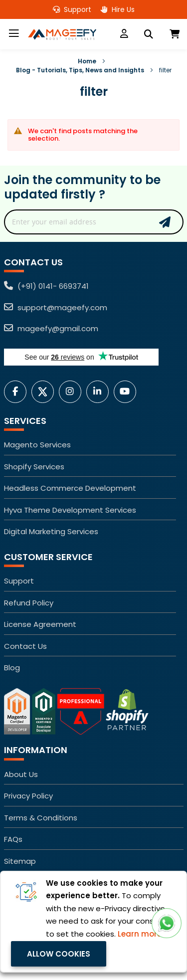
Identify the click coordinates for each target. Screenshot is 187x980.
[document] (93, 922)
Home (87, 61)
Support (72, 9)
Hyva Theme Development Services (70, 510)
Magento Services (37, 445)
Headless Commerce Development (70, 488)
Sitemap (20, 861)
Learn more (140, 934)
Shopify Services (34, 467)
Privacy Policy (28, 796)
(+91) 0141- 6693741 (46, 286)
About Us (21, 774)
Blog (12, 668)
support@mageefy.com (56, 307)
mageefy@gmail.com (51, 328)
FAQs (13, 839)
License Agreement (40, 624)
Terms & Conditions (41, 818)
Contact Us (25, 646)
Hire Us (118, 9)
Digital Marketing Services (51, 531)
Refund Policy (29, 603)
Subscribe (165, 222)
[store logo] (64, 34)
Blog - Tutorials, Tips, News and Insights (80, 70)
